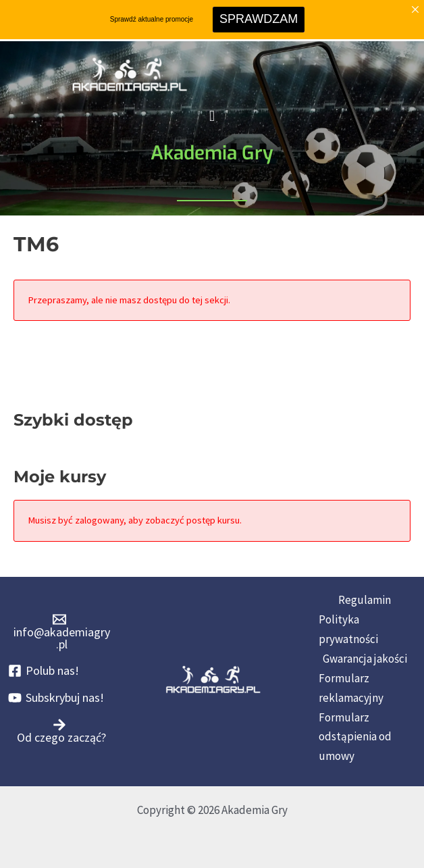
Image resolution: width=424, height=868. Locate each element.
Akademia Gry (212, 153)
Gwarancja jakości (365, 659)
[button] (212, 117)
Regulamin (365, 600)
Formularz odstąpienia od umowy (355, 737)
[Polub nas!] (44, 671)
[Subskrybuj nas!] (56, 698)
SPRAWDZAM (259, 19)
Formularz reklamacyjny (351, 688)
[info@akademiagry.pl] (59, 632)
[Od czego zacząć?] (59, 731)
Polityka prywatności (348, 629)
